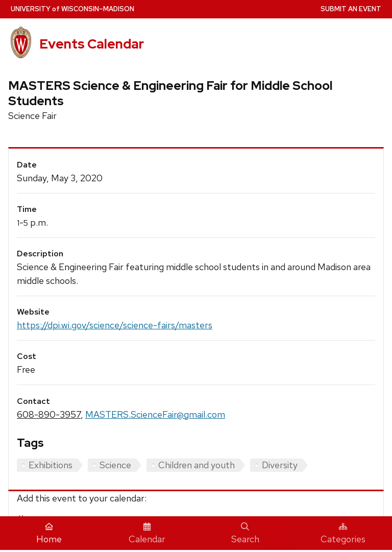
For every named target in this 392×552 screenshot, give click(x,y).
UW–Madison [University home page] (72, 9)
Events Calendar (92, 44)
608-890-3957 (49, 414)
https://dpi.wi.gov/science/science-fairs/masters (115, 325)
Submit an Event (351, 9)
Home (49, 534)
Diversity (280, 465)
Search (245, 534)
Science (115, 465)
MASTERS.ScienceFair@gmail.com (155, 414)
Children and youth (197, 465)
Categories (343, 534)
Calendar (147, 534)
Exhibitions (51, 465)
